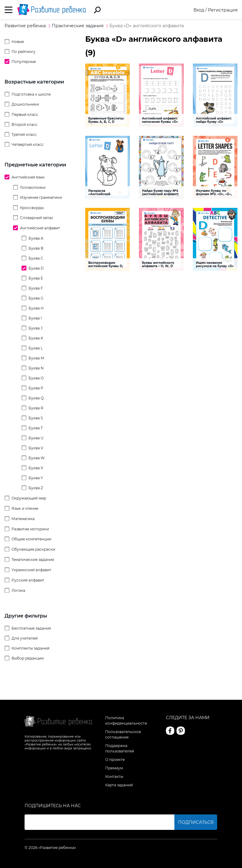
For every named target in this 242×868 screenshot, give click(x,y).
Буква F (36, 288)
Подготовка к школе (31, 94)
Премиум (114, 768)
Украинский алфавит (31, 570)
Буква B (36, 248)
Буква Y (36, 478)
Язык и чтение (25, 508)
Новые (18, 42)
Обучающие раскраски (33, 549)
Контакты (114, 776)
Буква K (36, 338)
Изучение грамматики (41, 197)
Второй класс (25, 124)
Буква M (36, 358)
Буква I (35, 318)
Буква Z (36, 488)
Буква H (36, 308)
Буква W (37, 458)
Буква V (36, 448)
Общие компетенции (31, 539)
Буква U (36, 438)
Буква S (36, 418)
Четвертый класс (28, 144)
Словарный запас (37, 218)
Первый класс (25, 115)
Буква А (36, 238)
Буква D (36, 268)
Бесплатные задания (31, 628)
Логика (18, 590)
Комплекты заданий (30, 648)
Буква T (36, 428)
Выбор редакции (28, 658)
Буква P (36, 388)
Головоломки (33, 187)
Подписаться (196, 822)
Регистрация (223, 10)
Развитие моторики (30, 529)
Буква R (36, 408)
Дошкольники (25, 104)
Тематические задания (33, 560)
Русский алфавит (28, 580)
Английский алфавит (40, 228)
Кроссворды (32, 208)
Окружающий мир (29, 498)
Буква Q (36, 398)
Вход (199, 10)
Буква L (36, 348)
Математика (23, 519)
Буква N (36, 368)
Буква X (36, 468)
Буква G (36, 298)
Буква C (36, 258)
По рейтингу (24, 52)
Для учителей (25, 638)
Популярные (24, 62)
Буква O (36, 378)
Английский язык (28, 177)
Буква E (36, 278)
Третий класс (24, 134)
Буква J (35, 328)
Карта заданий (119, 785)
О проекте (115, 760)
